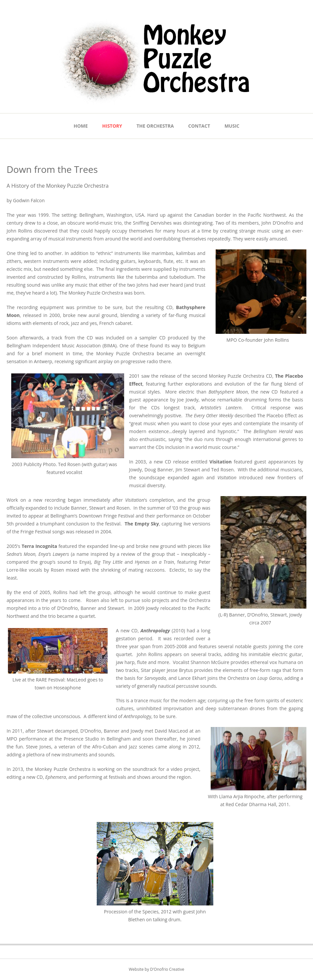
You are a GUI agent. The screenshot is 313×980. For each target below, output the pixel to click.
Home (81, 126)
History (112, 126)
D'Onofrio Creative (167, 969)
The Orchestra (155, 126)
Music (232, 126)
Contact (199, 126)
